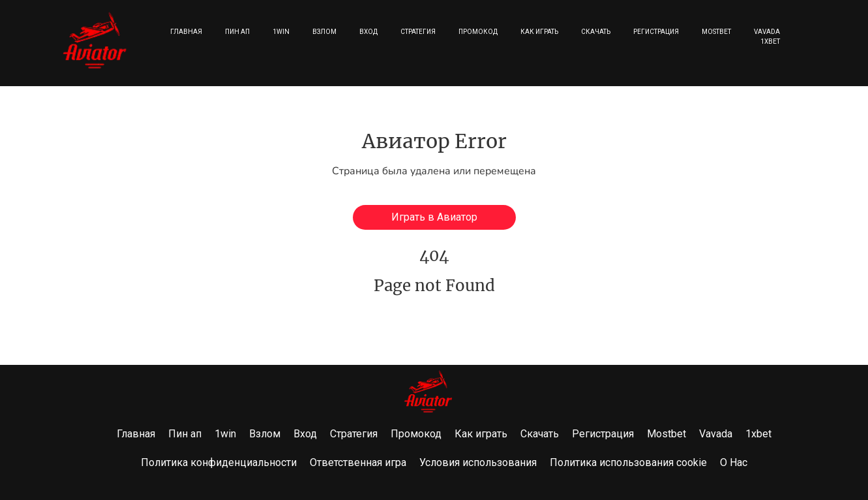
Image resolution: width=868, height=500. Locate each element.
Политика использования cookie (628, 462)
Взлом (324, 32)
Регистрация (656, 32)
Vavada (767, 32)
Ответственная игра (358, 462)
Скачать (596, 32)
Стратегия (418, 32)
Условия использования (478, 462)
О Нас (734, 462)
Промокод (478, 32)
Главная (186, 32)
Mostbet (716, 32)
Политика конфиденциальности (219, 462)
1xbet (770, 41)
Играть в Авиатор (434, 217)
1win (281, 32)
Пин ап (237, 32)
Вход (368, 32)
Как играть (539, 32)
